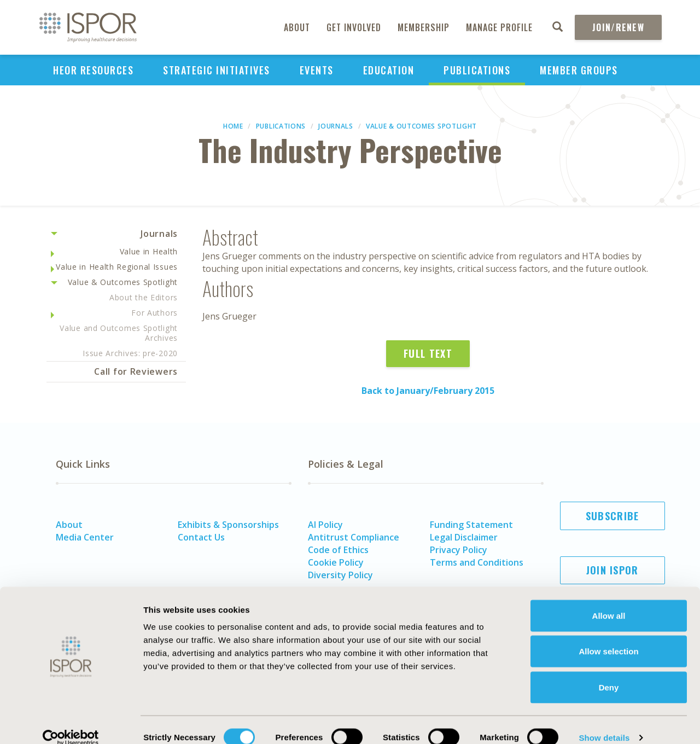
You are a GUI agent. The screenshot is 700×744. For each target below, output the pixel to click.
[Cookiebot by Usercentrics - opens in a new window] (71, 723)
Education (389, 70)
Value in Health (149, 251)
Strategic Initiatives (217, 70)
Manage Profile (499, 27)
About (297, 27)
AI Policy (325, 525)
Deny (609, 672)
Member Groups (579, 70)
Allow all (609, 600)
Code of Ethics (338, 550)
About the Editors (144, 297)
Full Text (428, 353)
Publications (477, 70)
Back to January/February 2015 (428, 391)
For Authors (154, 313)
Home (233, 126)
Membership (424, 27)
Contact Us (201, 537)
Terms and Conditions (477, 562)
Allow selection (608, 637)
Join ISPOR (612, 570)
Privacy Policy (459, 550)
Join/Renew (618, 27)
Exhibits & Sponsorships (228, 525)
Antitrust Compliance (354, 537)
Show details (604, 722)
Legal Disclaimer (464, 537)
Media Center (85, 537)
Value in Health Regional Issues (117, 267)
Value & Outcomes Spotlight (421, 126)
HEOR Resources (93, 70)
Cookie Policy (336, 562)
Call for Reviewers (136, 371)
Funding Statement (471, 525)
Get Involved (354, 27)
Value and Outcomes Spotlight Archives (119, 333)
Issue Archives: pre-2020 (130, 353)
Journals (336, 126)
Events (317, 70)
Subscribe (612, 516)
